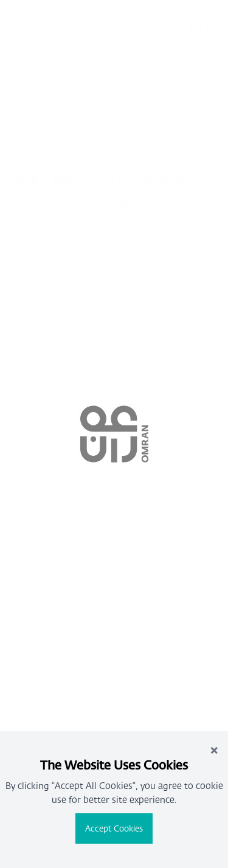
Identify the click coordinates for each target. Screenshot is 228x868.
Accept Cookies (114, 828)
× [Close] (214, 749)
